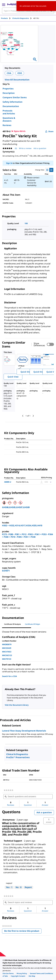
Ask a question (44, 812)
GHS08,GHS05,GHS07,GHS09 (16, 507)
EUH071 (6, 571)
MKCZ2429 (7, 648)
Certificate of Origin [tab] (32, 624)
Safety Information (12, 102)
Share (49, 131)
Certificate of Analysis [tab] (12, 624)
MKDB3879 (7, 644)
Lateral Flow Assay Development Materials (24, 731)
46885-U (8, 482)
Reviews (7, 125)
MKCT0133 (7, 659)
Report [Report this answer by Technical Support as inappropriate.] (28, 887)
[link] (9, 790)
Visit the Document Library (17, 705)
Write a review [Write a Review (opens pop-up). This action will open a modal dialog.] (25, 148)
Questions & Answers (9, 119)
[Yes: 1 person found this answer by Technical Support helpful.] (9, 887)
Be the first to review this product (23, 931)
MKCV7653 (7, 652)
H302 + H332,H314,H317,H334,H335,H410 (22, 525)
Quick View (13, 377)
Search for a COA (9, 676)
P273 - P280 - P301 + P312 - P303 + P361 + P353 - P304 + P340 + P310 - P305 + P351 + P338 (27, 536)
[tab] (7, 18)
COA (9, 73)
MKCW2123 (7, 655)
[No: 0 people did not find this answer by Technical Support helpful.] (19, 887)
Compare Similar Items (15, 97)
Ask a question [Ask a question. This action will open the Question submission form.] (40, 148)
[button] (49, 821)
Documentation (11, 106)
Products (4, 18)
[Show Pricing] (50, 482)
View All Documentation (17, 80)
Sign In (9, 163)
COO (20, 73)
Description (9, 93)
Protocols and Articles (9, 112)
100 (26, 223)
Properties (8, 89)
